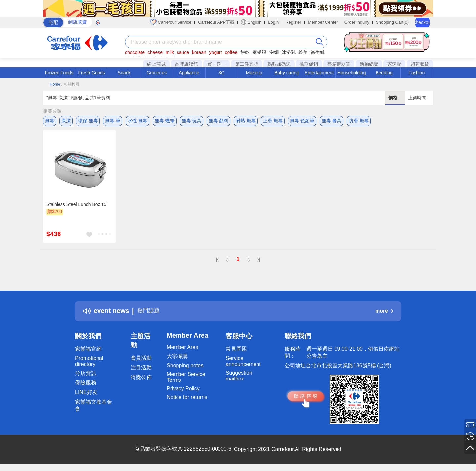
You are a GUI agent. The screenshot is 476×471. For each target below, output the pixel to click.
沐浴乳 (289, 52)
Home (55, 84)
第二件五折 (247, 64)
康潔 (66, 121)
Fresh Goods (92, 73)
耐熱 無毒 (246, 121)
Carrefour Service (171, 22)
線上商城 (156, 64)
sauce (183, 52)
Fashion (416, 73)
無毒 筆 (113, 121)
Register (293, 22)
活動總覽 (369, 64)
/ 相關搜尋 (71, 84)
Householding (352, 73)
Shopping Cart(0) (392, 22)
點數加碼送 (279, 64)
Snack (124, 73)
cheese (155, 52)
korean (199, 52)
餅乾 (245, 52)
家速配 (394, 64)
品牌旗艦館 (186, 64)
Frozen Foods (59, 73)
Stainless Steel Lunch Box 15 (76, 206)
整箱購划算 (339, 64)
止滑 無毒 (273, 121)
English (251, 22)
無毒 (50, 121)
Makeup (254, 73)
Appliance (189, 73)
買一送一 (217, 64)
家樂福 (259, 52)
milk (170, 52)
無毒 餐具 (332, 121)
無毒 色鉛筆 (302, 121)
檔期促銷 (309, 64)
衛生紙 (318, 52)
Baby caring (287, 73)
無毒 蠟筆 (165, 121)
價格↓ (395, 98)
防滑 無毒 (359, 121)
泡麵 (274, 52)
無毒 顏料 (218, 121)
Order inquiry (357, 22)
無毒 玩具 (192, 121)
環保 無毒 (88, 121)
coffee (231, 52)
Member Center (323, 22)
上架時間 (417, 98)
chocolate (135, 52)
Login (273, 22)
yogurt (216, 52)
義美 (303, 52)
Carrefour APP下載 (216, 22)
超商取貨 (420, 64)
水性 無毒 (138, 121)
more (384, 313)
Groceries (157, 73)
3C (221, 73)
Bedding (384, 73)
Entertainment (319, 73)
